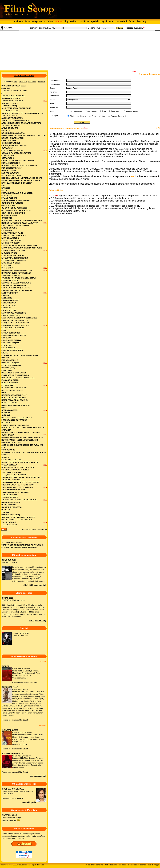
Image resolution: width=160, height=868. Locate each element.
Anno (94, 116)
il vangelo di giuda (11, 263)
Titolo (72, 116)
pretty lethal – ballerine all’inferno (21, 433)
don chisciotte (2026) (12, 168)
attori (112, 21)
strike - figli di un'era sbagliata (18, 467)
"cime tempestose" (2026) (14, 86)
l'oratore (6, 345)
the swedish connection (14, 490)
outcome (6, 415)
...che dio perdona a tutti (14, 91)
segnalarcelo (147, 184)
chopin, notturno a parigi (14, 146)
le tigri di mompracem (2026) (15, 325)
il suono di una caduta (13, 255)
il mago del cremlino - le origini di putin (22, 248)
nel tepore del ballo (12, 390)
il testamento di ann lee (14, 260)
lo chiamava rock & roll (14, 335)
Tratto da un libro (132, 112)
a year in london (10, 103)
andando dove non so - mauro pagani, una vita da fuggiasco (22, 114)
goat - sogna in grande (13, 213)
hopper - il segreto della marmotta (20, 223)
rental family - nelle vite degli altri (20, 440)
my (145, 21)
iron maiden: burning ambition (17, 270)
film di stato (8, 195)
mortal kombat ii (10, 383)
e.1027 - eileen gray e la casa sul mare (21, 180)
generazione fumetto (12, 203)
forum (132, 21)
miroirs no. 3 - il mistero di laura (18, 378)
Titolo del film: (55, 80)
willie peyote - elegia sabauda (17, 520)
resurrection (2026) (11, 442)
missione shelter (10, 380)
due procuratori (10, 173)
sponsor (143, 865)
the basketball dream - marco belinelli (22, 477)
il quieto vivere (9, 253)
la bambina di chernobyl (14, 285)
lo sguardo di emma (11, 340)
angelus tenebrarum (12, 118)
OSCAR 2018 (7, 598)
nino (4, 393)
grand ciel (7, 218)
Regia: (52, 88)
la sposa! (6, 308)
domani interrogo (11, 163)
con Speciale (92, 112)
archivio (48, 21)
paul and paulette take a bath (17, 418)
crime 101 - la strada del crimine (18, 160)
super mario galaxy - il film (15, 470)
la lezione (7, 298)
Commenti (32, 81)
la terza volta (9, 310)
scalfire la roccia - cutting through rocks (24, 452)
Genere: (92, 28)
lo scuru (6, 338)
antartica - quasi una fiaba (15, 120)
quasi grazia (8, 435)
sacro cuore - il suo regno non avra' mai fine (22, 446)
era (3, 186)
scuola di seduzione (12, 460)
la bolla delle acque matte (16, 288)
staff (106, 865)
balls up (6, 131)
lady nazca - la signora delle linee (19, 318)
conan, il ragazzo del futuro (16, 153)
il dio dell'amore (10, 238)
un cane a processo (12, 507)
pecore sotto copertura (14, 420)
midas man (7, 370)
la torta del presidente (14, 313)
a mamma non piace (11, 98)
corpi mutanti (8, 155)
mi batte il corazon (11, 365)
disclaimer (122, 865)
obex (4, 408)
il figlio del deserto (12, 240)
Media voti (23, 81)
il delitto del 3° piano (12, 233)
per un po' (6, 423)
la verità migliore (11, 315)
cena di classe (9, 140)
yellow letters (9, 525)
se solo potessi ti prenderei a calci (20, 462)
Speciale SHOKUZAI (20, 633)
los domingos (8, 348)
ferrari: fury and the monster (17, 193)
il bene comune (9, 228)
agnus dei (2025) (9, 106)
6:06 (3, 93)
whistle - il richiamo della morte (18, 517)
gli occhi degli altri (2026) (14, 208)
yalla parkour (9, 522)
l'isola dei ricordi (10, 333)
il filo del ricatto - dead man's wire (19, 245)
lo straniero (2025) (11, 343)
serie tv (58, 21)
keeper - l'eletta (10, 280)
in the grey (7, 268)
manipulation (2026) (11, 363)
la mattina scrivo (10, 300)
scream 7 (6, 457)
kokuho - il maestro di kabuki (16, 283)
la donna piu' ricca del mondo (17, 290)
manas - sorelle (10, 360)
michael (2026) (8, 368)
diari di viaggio (154, 865)
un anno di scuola (11, 502)
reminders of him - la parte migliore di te (22, 438)
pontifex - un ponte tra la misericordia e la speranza (24, 429)
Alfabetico (41, 81)
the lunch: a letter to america (17, 487)
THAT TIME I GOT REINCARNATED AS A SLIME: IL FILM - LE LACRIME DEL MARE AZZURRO (22, 546)
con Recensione (76, 112)
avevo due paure (10, 128)
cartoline (100, 865)
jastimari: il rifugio (11, 275)
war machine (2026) (11, 515)
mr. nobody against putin (14, 388)
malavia (5, 358)
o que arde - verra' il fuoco (16, 405)
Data (15, 81)
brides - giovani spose (12, 138)
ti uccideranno (9, 495)
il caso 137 (7, 230)
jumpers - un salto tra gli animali (18, 278)
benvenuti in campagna (13, 133)
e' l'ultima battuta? (11, 175)
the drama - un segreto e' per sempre (20, 482)
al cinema (18, 21)
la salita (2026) (9, 305)
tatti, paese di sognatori (14, 475)
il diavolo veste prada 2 (14, 235)
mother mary (8, 385)
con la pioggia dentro (13, 151)
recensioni (122, 21)
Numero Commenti (118, 116)
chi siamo (113, 865)
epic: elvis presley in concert (17, 183)
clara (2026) (7, 148)
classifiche (84, 21)
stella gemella (9, 465)
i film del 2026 (89, 865)
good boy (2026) (9, 215)
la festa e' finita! (10, 293)
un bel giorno (8, 505)
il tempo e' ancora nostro (15, 258)
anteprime (37, 21)
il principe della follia (13, 250)
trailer (74, 21)
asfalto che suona (11, 126)
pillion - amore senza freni (15, 425)
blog (66, 21)
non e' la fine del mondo (14, 398)
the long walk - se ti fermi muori (18, 485)
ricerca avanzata (135, 28)
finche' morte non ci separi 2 (16, 200)
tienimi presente (10, 497)
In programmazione (24, 76)
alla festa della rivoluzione (16, 108)
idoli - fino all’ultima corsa (15, 225)
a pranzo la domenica (12, 101)
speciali (95, 21)
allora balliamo (10, 111)
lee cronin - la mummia (13, 328)
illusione (6, 265)
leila (4, 330)
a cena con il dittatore (13, 96)
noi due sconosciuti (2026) (14, 395)
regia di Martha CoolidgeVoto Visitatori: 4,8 (12, 818)
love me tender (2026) (12, 350)
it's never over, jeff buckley (16, 273)
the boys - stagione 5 (12, 480)
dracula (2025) (9, 170)
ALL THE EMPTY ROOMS (12, 542)
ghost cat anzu (9, 205)
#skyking (6, 88)
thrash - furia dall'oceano (15, 492)
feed (139, 21)
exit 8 (4, 190)
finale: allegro (9, 198)
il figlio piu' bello (11, 243)
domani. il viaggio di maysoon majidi (19, 166)
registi (104, 21)
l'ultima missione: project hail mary (20, 355)
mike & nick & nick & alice (14, 373)
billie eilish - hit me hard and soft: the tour (24, 136)
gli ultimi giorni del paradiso (16, 210)
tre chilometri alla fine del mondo (19, 500)
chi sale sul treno (11, 143)
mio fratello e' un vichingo (15, 375)
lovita (5, 353)
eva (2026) (6, 188)
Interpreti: (53, 92)
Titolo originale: (56, 84)
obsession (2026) (9, 410)
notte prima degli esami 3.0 (15, 400)
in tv (28, 21)
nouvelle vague (10, 403)
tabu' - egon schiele (11, 472)
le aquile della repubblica (15, 323)
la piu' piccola (9, 303)
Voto (103, 116)
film (46, 529)
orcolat (6, 413)
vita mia (5, 512)
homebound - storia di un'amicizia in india (22, 220)
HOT (105, 112)
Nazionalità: (54, 96)
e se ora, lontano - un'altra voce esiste (22, 178)
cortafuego (8, 158)
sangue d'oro (8, 450)
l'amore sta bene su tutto (15, 320)
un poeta (6, 510)
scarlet (6, 455)
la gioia (5, 295)
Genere (83, 116)
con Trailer (116, 112)
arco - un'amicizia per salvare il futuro (21, 123)
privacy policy (133, 865)
